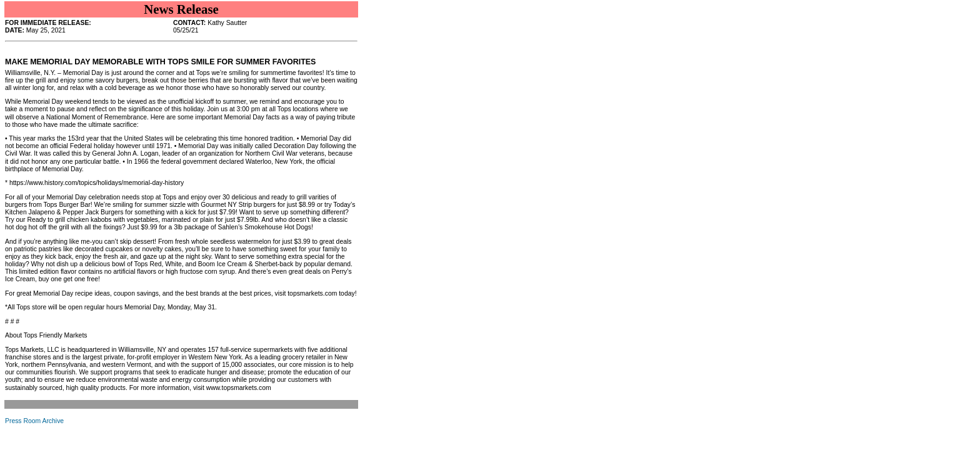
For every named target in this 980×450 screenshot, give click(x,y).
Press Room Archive (34, 421)
